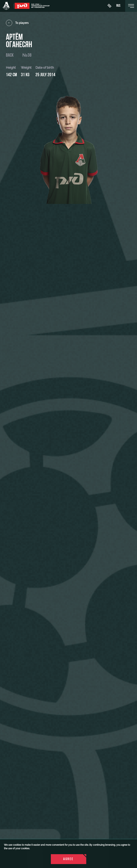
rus (118, 6)
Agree (68, 859)
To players (17, 23)
